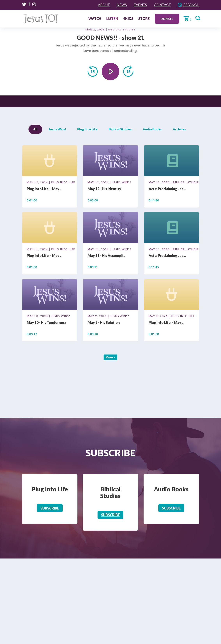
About (104, 5)
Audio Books (152, 129)
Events (140, 5)
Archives (179, 129)
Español (191, 5)
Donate (167, 19)
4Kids (128, 19)
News (122, 5)
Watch (95, 19)
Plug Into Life (87, 129)
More (110, 357)
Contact (162, 5)
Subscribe (50, 508)
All (35, 129)
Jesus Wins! (57, 129)
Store (144, 19)
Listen (112, 19)
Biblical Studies (122, 30)
